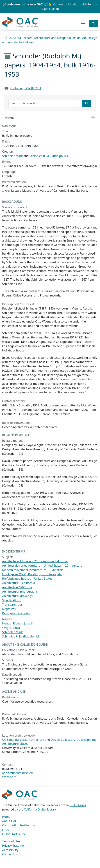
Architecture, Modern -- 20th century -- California (35, 561)
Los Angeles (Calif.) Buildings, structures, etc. (32, 574)
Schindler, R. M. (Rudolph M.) (49, 156)
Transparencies (12, 605)
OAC (20, 22)
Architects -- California (17, 587)
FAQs (6, 830)
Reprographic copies (16, 613)
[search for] (46, 103)
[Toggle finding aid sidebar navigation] (50, 118)
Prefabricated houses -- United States (27, 579)
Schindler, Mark (12, 156)
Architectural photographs (20, 592)
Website (8, 777)
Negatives (9, 609)
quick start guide (76, 4)
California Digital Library (40, 809)
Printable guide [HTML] (25, 88)
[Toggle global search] (93, 24)
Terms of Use (11, 841)
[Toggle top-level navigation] (83, 24)
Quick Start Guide (14, 834)
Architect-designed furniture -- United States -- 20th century (42, 566)
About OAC (10, 821)
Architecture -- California (19, 583)
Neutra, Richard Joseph (18, 623)
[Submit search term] (87, 103)
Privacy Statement (14, 846)
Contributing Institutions (19, 825)
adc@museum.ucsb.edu (18, 773)
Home (6, 817)
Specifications (11, 600)
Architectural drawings (17, 596)
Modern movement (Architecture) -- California (33, 570)
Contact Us (9, 854)
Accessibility (10, 850)
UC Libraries (78, 805)
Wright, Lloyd (11, 628)
